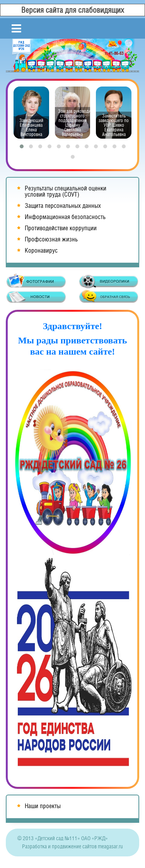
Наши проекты (43, 806)
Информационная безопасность (65, 217)
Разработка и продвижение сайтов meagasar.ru (72, 846)
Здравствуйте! (73, 326)
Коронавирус (41, 251)
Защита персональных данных (63, 206)
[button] (22, 146)
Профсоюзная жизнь (51, 239)
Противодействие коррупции (61, 228)
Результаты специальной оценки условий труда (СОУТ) (66, 191)
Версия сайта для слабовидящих (73, 10)
